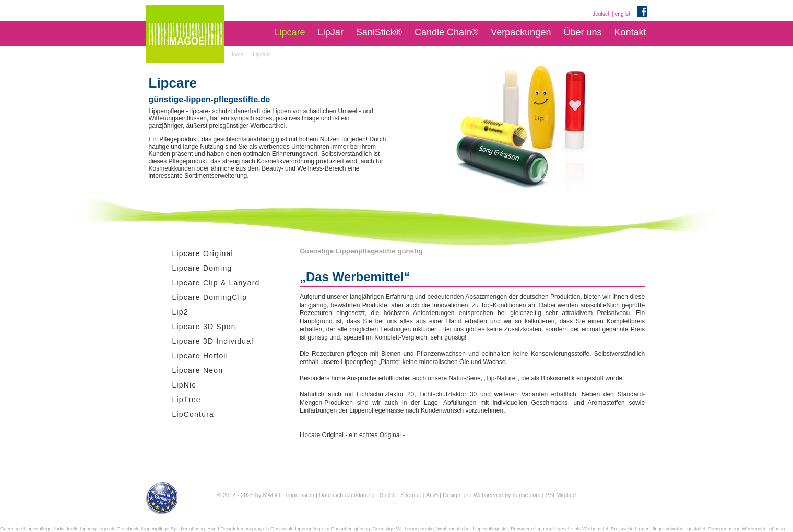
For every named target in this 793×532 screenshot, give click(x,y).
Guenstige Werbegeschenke (404, 529)
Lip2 (180, 312)
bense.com (527, 495)
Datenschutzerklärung (347, 495)
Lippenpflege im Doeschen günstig (332, 529)
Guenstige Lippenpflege (26, 529)
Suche (388, 495)
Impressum (300, 495)
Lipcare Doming (202, 268)
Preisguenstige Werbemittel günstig (747, 529)
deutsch (602, 14)
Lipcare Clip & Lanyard (216, 283)
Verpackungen (521, 32)
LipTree (187, 400)
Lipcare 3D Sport (205, 327)
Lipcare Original (203, 253)
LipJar (331, 32)
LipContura (193, 414)
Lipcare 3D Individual (213, 341)
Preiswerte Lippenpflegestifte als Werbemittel (559, 529)
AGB (432, 495)
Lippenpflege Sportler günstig (173, 529)
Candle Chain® (446, 32)
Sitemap (411, 495)
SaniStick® (379, 32)
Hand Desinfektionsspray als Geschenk (250, 529)
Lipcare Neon (198, 370)
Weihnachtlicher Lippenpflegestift (472, 529)
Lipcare (290, 32)
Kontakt (630, 32)
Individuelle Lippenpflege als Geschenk (97, 529)
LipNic (184, 385)
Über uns (582, 32)
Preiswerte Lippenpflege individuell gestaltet (658, 529)
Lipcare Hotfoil (200, 356)
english (623, 14)
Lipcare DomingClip (210, 297)
